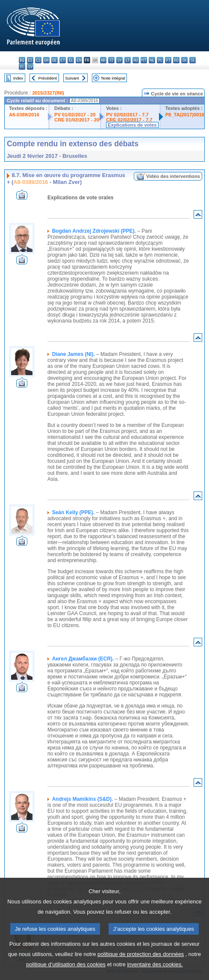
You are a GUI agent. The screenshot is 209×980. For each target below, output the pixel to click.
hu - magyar (136, 60)
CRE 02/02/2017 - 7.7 (129, 120)
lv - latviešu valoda (119, 60)
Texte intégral (113, 78)
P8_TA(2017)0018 (185, 115)
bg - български (22, 60)
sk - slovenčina (184, 60)
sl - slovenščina (193, 60)
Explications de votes (132, 125)
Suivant (72, 78)
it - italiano (111, 60)
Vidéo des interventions (173, 176)
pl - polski (160, 60)
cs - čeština (38, 60)
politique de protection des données (141, 965)
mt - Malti (144, 60)
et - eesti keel (63, 60)
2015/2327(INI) (48, 93)
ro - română (176, 60)
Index (18, 78)
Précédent (48, 78)
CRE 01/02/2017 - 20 (77, 120)
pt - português (168, 60)
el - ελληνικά (71, 60)
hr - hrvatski (103, 60)
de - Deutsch (54, 60)
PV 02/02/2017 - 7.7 (127, 115)
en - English (79, 60)
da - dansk (46, 60)
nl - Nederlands (152, 60)
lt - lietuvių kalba (128, 60)
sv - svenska (30, 67)
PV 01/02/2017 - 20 (75, 115)
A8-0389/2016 (24, 115)
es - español (30, 60)
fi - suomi (22, 67)
